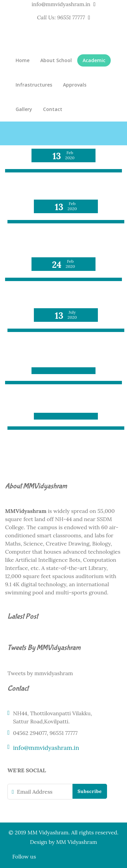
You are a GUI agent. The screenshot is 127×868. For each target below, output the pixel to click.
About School (56, 60)
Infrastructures (34, 85)
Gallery (24, 109)
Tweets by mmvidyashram (40, 673)
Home (23, 60)
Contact (53, 109)
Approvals (75, 85)
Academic (94, 60)
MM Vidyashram (77, 842)
